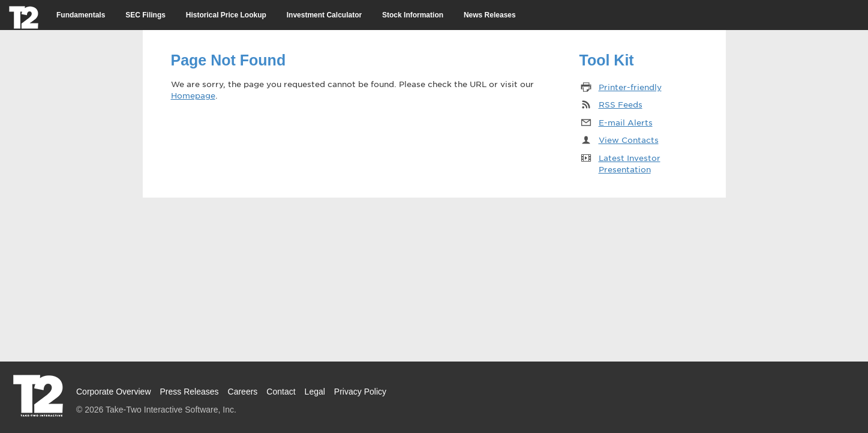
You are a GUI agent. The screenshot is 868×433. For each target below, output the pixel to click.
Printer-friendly (630, 87)
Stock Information (413, 15)
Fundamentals (81, 15)
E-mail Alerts (626, 122)
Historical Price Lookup (226, 15)
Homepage (193, 95)
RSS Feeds (621, 104)
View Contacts (629, 140)
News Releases (490, 15)
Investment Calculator (324, 15)
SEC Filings (145, 15)
